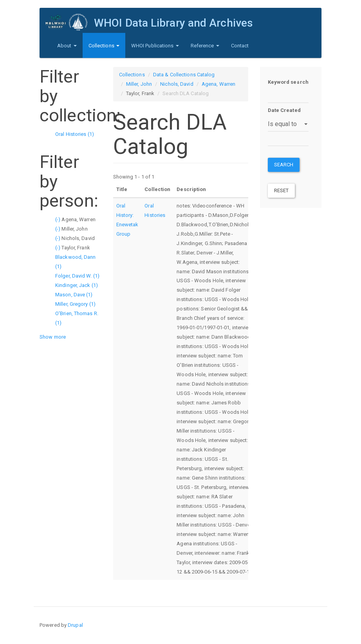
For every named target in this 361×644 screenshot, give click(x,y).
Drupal (75, 625)
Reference (205, 46)
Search (284, 165)
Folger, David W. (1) (77, 276)
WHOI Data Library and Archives (173, 23)
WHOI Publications (155, 46)
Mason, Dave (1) (74, 295)
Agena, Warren (218, 84)
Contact (240, 46)
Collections (104, 46)
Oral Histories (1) (75, 134)
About (67, 46)
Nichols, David (177, 84)
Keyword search (288, 82)
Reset (282, 190)
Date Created (284, 110)
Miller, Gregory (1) (75, 304)
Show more (53, 337)
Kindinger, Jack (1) (77, 285)
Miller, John (139, 84)
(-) (58, 219)
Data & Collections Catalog (184, 75)
